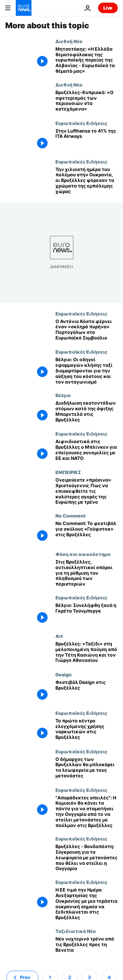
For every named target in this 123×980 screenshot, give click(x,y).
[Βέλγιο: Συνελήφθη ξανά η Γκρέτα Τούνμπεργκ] (87, 614)
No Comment (71, 515)
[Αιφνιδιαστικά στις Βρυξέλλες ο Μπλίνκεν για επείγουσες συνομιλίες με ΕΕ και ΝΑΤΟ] (87, 450)
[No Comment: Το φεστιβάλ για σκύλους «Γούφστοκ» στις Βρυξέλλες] (87, 532)
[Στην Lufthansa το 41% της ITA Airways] (87, 140)
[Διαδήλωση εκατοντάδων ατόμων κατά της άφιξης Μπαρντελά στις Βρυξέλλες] (87, 412)
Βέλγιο (63, 395)
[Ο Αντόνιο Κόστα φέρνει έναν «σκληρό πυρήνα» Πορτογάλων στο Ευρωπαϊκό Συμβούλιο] (87, 330)
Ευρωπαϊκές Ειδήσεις (81, 123)
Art (59, 636)
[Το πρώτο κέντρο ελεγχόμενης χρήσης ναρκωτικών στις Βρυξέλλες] (87, 729)
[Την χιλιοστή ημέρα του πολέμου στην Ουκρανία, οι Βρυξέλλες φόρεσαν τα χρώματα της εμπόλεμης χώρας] (87, 181)
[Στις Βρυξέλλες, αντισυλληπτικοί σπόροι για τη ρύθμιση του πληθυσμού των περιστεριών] (87, 573)
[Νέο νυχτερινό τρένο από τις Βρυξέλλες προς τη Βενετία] (87, 948)
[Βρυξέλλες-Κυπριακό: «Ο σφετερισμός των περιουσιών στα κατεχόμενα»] (87, 101)
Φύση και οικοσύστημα (83, 554)
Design (63, 674)
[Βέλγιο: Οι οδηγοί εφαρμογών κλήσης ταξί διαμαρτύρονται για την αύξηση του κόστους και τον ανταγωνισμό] (87, 371)
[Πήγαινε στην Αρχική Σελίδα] (24, 8)
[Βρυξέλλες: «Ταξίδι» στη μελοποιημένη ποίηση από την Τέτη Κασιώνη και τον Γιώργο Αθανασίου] (87, 653)
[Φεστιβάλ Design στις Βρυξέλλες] (87, 691)
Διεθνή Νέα (69, 41)
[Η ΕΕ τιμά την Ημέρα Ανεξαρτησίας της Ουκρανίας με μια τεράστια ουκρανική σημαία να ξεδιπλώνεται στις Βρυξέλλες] (87, 904)
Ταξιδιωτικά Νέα (76, 931)
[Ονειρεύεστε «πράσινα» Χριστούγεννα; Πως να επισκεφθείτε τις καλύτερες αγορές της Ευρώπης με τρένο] (87, 491)
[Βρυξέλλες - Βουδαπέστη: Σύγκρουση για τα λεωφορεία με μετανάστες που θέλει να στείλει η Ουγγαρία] (87, 858)
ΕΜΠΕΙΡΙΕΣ (68, 472)
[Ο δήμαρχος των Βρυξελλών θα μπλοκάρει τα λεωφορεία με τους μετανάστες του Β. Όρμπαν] (87, 768)
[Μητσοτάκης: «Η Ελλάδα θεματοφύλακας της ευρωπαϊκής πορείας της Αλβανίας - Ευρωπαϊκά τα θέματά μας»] (87, 60)
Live (108, 8)
